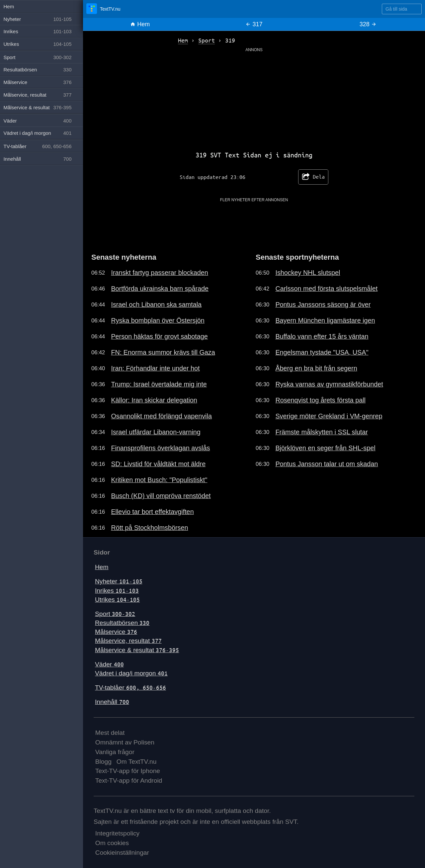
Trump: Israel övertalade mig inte (159, 384)
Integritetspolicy (117, 833)
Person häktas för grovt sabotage (159, 336)
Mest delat (110, 733)
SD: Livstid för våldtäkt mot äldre (158, 464)
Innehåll (112, 702)
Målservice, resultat (128, 641)
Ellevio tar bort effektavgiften (152, 512)
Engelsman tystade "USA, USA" (322, 352)
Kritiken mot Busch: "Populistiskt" (159, 480)
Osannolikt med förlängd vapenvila (161, 416)
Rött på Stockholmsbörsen (149, 528)
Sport (115, 614)
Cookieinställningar (122, 853)
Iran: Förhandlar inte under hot (155, 368)
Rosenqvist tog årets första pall (320, 400)
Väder (109, 664)
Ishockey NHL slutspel (308, 273)
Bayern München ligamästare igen (325, 320)
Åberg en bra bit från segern (316, 368)
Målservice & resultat (137, 650)
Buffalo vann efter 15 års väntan (322, 336)
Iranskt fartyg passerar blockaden (159, 273)
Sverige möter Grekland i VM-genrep (329, 416)
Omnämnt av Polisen (125, 742)
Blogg (103, 762)
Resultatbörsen (122, 623)
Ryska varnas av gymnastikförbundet (329, 384)
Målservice (116, 632)
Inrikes (117, 591)
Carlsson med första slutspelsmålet (326, 289)
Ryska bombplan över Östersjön (158, 320)
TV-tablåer (130, 688)
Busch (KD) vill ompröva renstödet (161, 496)
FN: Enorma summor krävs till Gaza (163, 352)
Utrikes (117, 600)
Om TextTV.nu (137, 762)
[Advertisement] (254, 99)
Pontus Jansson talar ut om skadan (327, 464)
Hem (140, 24)
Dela (313, 177)
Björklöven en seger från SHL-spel (325, 448)
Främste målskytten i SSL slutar (321, 432)
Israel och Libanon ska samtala (156, 304)
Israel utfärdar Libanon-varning (156, 432)
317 (254, 24)
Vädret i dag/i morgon (131, 673)
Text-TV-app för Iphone (128, 771)
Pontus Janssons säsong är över (323, 304)
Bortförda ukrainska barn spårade (160, 289)
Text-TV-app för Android (129, 781)
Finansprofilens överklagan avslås (160, 448)
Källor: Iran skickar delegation (154, 400)
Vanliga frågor (115, 752)
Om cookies (112, 843)
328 (368, 24)
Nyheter (119, 581)
